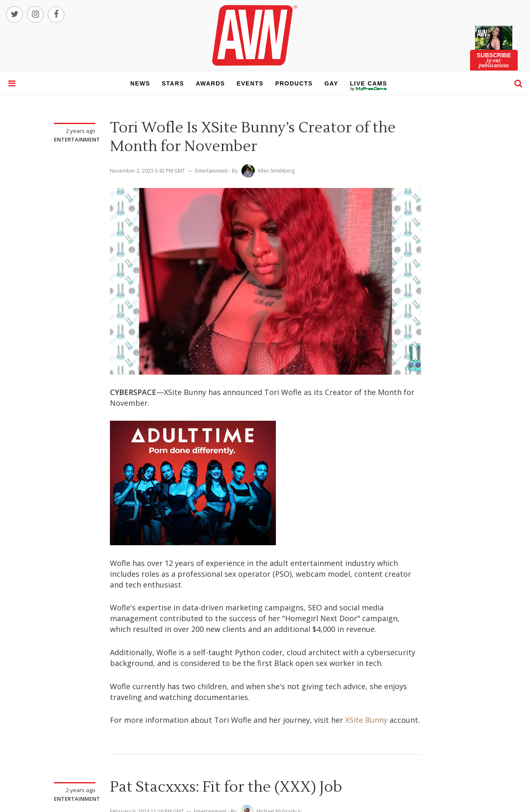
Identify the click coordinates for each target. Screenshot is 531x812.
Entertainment (77, 139)
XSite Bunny (366, 720)
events (250, 83)
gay (331, 83)
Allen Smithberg (276, 171)
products (294, 83)
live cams (369, 89)
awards (210, 83)
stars (173, 83)
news (140, 83)
